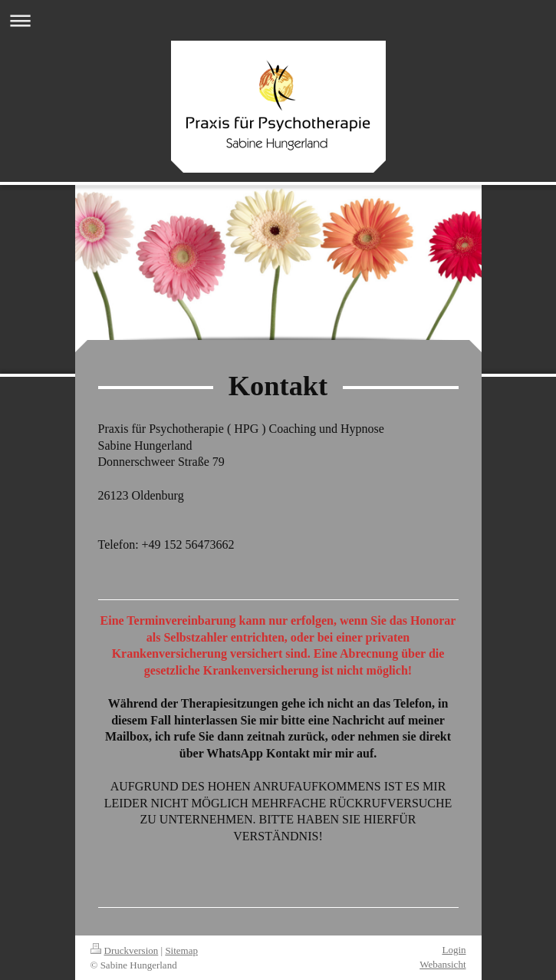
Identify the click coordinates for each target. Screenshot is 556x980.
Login (454, 950)
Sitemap (181, 950)
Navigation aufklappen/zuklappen (278, 20)
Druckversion (125, 950)
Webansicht (442, 964)
